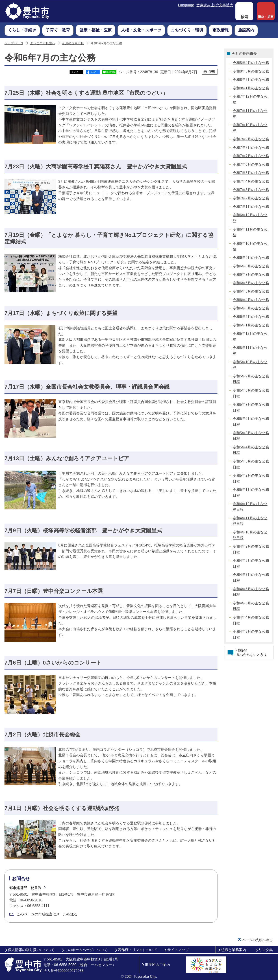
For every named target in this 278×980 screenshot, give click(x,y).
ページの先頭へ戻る (257, 940)
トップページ (14, 43)
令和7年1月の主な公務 (251, 207)
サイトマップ (178, 950)
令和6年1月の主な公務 (251, 325)
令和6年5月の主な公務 (251, 291)
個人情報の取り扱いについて (31, 950)
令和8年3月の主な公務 (251, 71)
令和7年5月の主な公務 (251, 173)
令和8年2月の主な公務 (251, 80)
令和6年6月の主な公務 (251, 283)
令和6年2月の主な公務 (251, 317)
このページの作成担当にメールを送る (47, 914)
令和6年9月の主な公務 (251, 258)
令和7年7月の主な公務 (251, 156)
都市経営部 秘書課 (25, 888)
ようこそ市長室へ (43, 43)
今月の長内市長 (73, 43)
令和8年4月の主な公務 (251, 63)
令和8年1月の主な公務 (251, 88)
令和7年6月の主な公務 (251, 164)
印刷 (212, 72)
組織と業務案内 (234, 950)
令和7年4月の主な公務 (251, 181)
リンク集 (266, 950)
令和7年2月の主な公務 (251, 198)
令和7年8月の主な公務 (251, 148)
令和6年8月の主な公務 (251, 266)
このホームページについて (86, 950)
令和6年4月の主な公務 (251, 300)
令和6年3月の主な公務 (251, 308)
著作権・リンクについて (137, 950)
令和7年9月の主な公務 (251, 139)
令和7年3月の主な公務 (251, 190)
